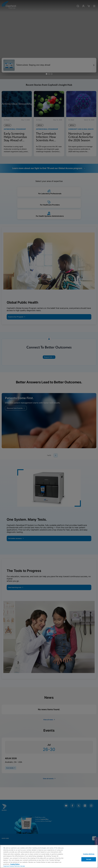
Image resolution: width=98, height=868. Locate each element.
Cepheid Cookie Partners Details (14, 866)
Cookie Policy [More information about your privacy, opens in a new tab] (15, 864)
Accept (89, 859)
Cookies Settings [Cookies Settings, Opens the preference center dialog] (89, 854)
